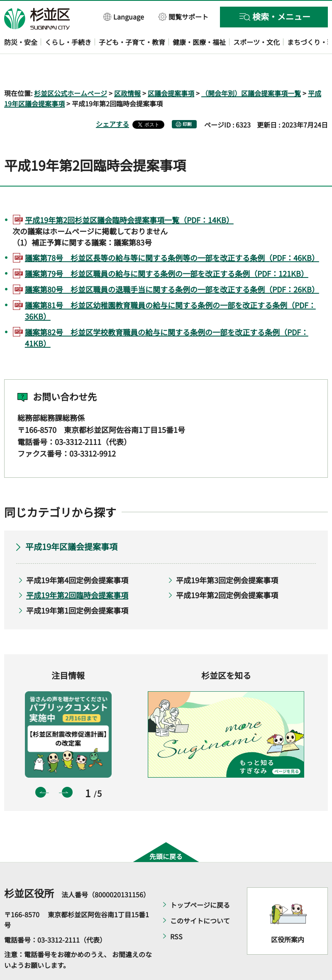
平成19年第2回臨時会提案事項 (77, 571)
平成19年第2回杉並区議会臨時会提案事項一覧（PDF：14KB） (129, 196)
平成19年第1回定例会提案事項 (77, 586)
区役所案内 (288, 916)
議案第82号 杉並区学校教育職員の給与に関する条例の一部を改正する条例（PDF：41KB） (167, 313)
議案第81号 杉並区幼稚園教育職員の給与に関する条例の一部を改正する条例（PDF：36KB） (170, 286)
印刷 (187, 100)
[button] (124, 16)
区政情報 (127, 69)
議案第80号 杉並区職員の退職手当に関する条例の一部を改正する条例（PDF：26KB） (172, 265)
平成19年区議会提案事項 (71, 522)
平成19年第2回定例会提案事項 (227, 571)
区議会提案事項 (171, 69)
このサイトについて (200, 896)
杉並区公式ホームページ (71, 69)
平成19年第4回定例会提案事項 (77, 556)
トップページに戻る (200, 881)
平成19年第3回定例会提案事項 (227, 556)
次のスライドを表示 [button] (67, 769)
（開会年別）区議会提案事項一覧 (251, 69)
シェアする (112, 100)
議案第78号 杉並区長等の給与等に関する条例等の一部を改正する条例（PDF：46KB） (172, 234)
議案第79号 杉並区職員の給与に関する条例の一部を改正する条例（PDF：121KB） (167, 250)
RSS (176, 912)
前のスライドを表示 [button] (41, 769)
